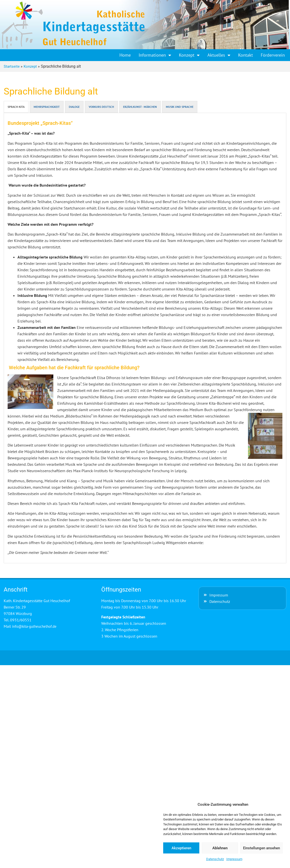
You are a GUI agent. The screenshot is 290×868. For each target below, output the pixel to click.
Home (125, 55)
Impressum (234, 859)
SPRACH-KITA (16, 107)
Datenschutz (215, 859)
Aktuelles (219, 55)
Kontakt (246, 55)
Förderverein (273, 55)
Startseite (12, 66)
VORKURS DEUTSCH (101, 107)
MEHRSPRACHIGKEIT (47, 107)
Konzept (189, 55)
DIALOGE (74, 107)
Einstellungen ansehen (261, 848)
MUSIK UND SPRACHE (180, 107)
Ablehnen (220, 848)
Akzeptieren (181, 848)
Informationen (155, 55)
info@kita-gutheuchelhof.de (34, 626)
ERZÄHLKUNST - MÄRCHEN (140, 107)
